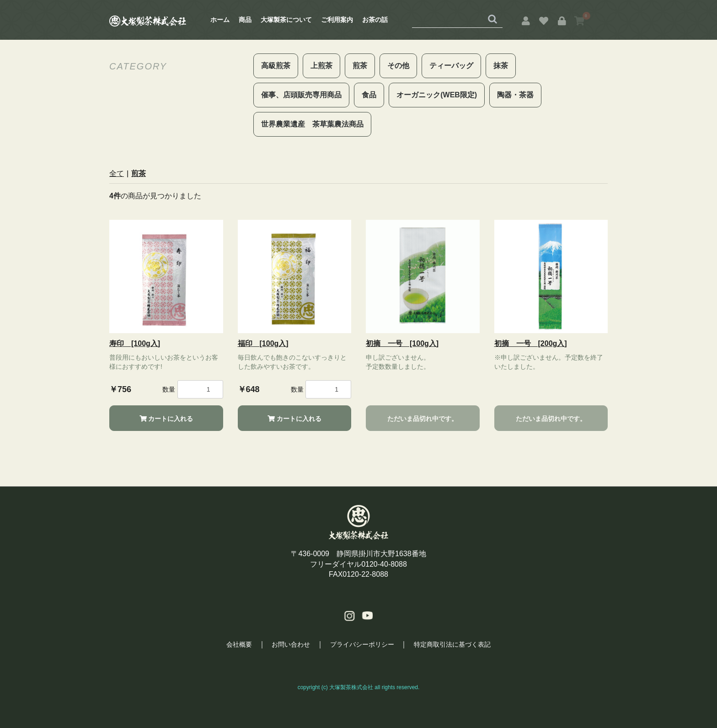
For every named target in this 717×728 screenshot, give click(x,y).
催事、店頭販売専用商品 (301, 95)
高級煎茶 (276, 66)
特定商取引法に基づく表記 (453, 644)
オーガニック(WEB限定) (437, 95)
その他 (398, 66)
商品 (245, 20)
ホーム (220, 20)
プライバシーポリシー (362, 644)
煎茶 (360, 66)
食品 (369, 95)
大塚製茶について (286, 20)
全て (117, 173)
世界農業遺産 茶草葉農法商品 (312, 124)
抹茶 (501, 66)
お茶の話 (375, 20)
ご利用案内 (337, 20)
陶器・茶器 (515, 95)
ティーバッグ (451, 66)
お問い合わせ (291, 644)
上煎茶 (321, 66)
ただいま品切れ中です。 (423, 419)
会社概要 (238, 644)
